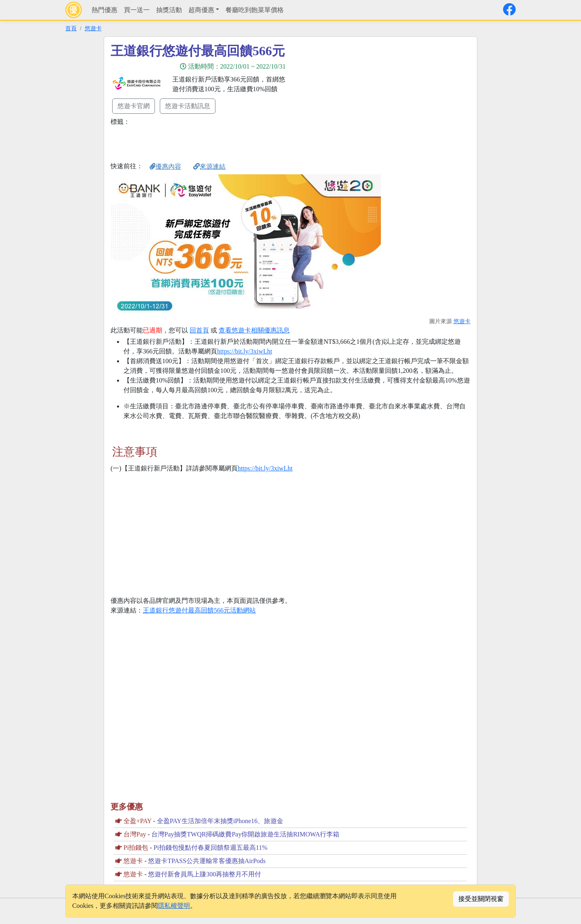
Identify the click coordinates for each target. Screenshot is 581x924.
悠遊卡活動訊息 (188, 106)
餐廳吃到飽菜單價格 (255, 10)
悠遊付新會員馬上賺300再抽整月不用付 (205, 874)
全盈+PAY (138, 821)
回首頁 (199, 330)
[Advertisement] (363, 100)
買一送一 (137, 10)
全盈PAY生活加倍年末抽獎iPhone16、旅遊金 (220, 821)
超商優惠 (201, 10)
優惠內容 (165, 166)
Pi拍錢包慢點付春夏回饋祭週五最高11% (211, 848)
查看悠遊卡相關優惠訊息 (254, 330)
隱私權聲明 (174, 906)
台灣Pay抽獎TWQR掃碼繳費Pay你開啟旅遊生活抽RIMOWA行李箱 (245, 834)
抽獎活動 (169, 10)
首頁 (71, 28)
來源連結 (209, 166)
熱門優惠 (104, 10)
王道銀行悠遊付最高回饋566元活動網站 (199, 610)
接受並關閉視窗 (481, 899)
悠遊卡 (93, 28)
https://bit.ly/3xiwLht (245, 351)
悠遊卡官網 (134, 106)
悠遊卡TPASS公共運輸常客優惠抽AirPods (207, 861)
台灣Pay (135, 834)
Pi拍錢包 (136, 848)
